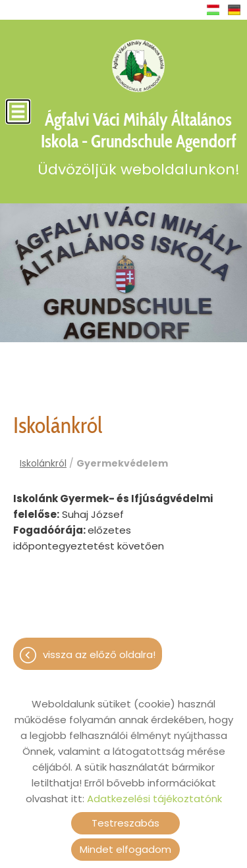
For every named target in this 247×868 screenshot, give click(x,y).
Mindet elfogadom (125, 849)
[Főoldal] (138, 66)
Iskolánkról (43, 463)
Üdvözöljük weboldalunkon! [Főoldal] (138, 144)
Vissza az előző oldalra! (99, 654)
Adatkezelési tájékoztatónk (154, 799)
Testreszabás (125, 823)
